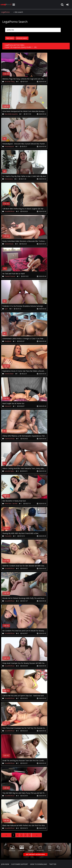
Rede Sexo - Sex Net (11, 504)
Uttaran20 (8, 406)
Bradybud (8, 341)
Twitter (53, 864)
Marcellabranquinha (11, 114)
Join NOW (5, 864)
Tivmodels (8, 536)
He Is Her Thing (10, 82)
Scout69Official (10, 211)
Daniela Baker (9, 374)
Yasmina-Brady (10, 439)
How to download (39, 864)
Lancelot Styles (9, 471)
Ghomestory (9, 179)
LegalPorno (5, 12)
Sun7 (6, 309)
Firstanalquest (9, 146)
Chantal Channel (10, 276)
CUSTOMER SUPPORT (20, 864)
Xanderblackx (9, 244)
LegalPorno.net (6, 5)
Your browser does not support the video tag (25, 66)
